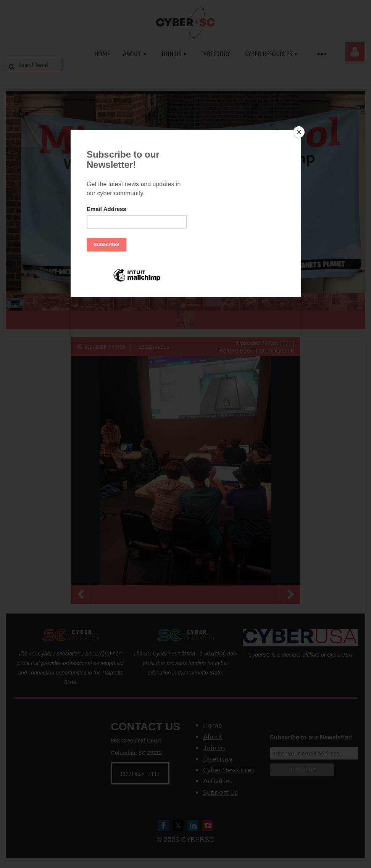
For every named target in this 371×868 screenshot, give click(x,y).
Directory (218, 758)
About (213, 736)
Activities (218, 780)
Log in (355, 52)
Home (213, 725)
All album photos (105, 346)
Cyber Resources (229, 769)
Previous (81, 594)
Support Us (220, 792)
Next (290, 594)
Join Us (214, 747)
